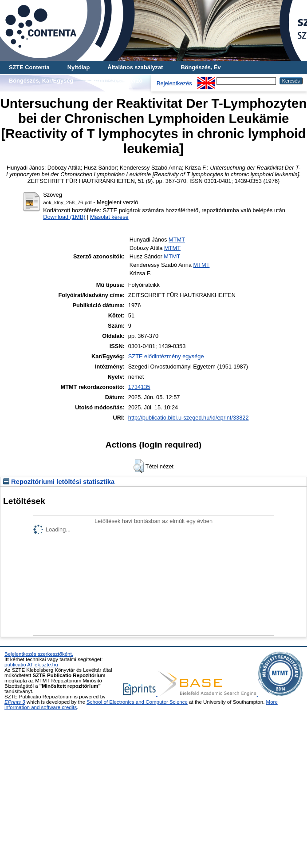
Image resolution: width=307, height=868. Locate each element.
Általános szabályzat (135, 67)
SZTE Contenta (29, 67)
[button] (139, 466)
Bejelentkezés (174, 83)
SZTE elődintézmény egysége (166, 356)
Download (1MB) (64, 217)
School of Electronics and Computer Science (137, 702)
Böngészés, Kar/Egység (41, 81)
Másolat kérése (109, 217)
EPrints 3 (15, 702)
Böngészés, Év (201, 67)
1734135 (139, 387)
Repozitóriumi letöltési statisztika (59, 482)
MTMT (177, 240)
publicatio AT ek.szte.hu (31, 665)
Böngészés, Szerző (117, 81)
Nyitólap (79, 67)
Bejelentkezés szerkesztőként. (39, 654)
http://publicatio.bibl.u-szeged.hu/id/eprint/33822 (189, 418)
